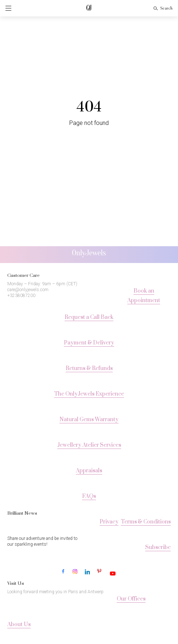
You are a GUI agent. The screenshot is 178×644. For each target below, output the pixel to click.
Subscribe (158, 547)
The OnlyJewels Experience (89, 394)
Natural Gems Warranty (89, 420)
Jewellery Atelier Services (89, 445)
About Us (19, 624)
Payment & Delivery (89, 343)
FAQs (89, 496)
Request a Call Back (89, 317)
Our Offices (131, 599)
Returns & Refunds (89, 368)
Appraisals (89, 471)
